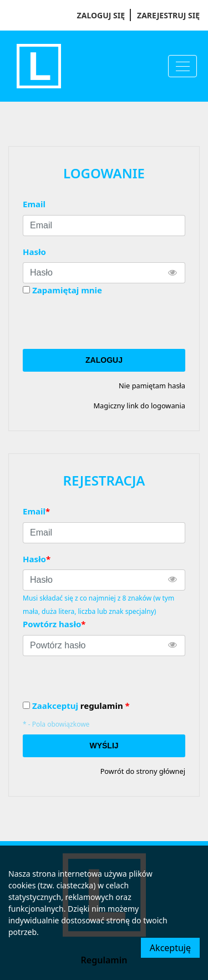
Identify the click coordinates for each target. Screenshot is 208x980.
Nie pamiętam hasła (152, 386)
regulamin (102, 706)
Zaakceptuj (81, 706)
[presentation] (107, 323)
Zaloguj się (101, 15)
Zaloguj (104, 360)
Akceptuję (170, 948)
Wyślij (104, 746)
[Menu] (182, 66)
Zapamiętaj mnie (67, 290)
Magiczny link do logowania (139, 406)
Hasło (34, 252)
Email (34, 204)
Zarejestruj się (168, 15)
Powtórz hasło (54, 624)
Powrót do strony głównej (143, 771)
